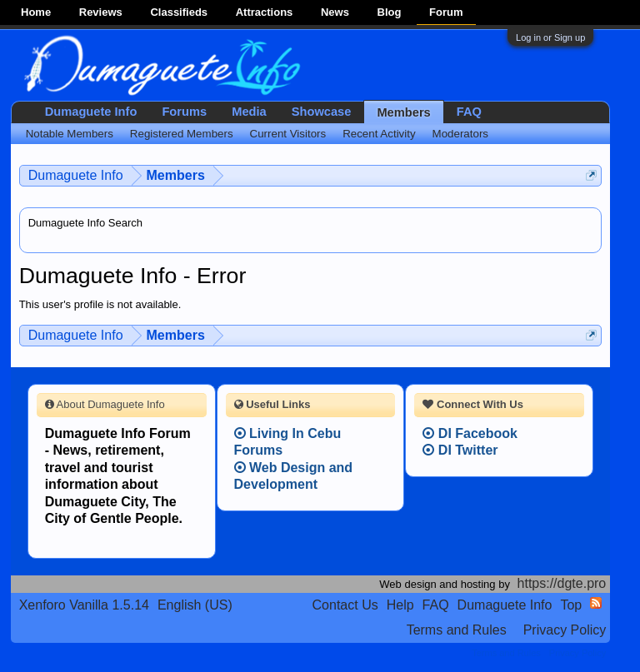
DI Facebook (470, 433)
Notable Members (70, 134)
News (335, 12)
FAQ (469, 112)
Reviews (101, 12)
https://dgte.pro (562, 583)
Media (249, 112)
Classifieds (179, 12)
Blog (390, 12)
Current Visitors (288, 134)
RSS (596, 603)
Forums (184, 112)
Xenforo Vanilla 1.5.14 (84, 605)
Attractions (265, 12)
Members (403, 112)
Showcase (322, 112)
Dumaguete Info (91, 112)
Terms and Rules (457, 630)
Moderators (460, 134)
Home (36, 12)
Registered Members (182, 134)
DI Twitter (460, 450)
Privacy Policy (565, 630)
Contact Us (345, 605)
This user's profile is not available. (100, 304)
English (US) (195, 605)
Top (571, 605)
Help (400, 605)
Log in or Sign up (550, 37)
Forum (446, 12)
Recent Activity (379, 134)
